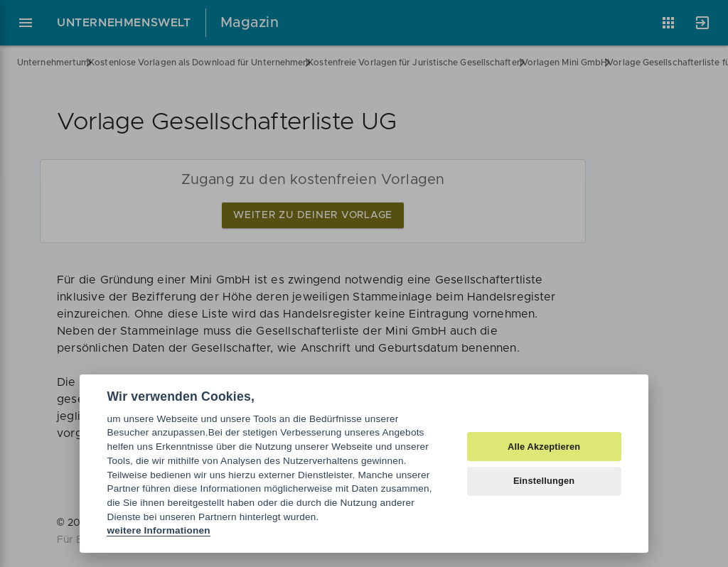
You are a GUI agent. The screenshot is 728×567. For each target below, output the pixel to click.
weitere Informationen (158, 530)
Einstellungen (544, 481)
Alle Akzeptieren (544, 447)
